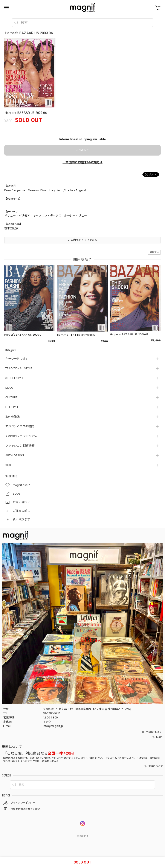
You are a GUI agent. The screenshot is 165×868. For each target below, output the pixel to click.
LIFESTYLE (12, 407)
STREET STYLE (15, 378)
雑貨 (8, 465)
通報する (154, 252)
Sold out (82, 150)
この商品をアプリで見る (82, 240)
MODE (9, 388)
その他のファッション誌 (21, 436)
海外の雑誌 (13, 417)
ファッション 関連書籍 (20, 446)
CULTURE (11, 397)
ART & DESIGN (15, 455)
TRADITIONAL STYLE (19, 368)
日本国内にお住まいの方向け (82, 162)
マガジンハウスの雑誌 (20, 426)
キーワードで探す (17, 359)
